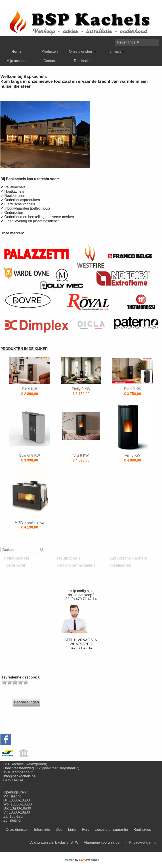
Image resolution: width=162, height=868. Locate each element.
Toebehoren (15, 565)
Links (72, 829)
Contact (49, 61)
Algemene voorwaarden (103, 842)
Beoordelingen (26, 702)
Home (17, 51)
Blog (59, 829)
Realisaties (83, 61)
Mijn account (17, 61)
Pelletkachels (16, 558)
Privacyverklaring (143, 842)
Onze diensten (83, 52)
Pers (86, 829)
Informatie (116, 52)
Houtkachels (69, 558)
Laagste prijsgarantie (111, 829)
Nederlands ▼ (128, 42)
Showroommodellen (76, 565)
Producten (50, 51)
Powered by (81, 860)
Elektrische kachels (128, 558)
